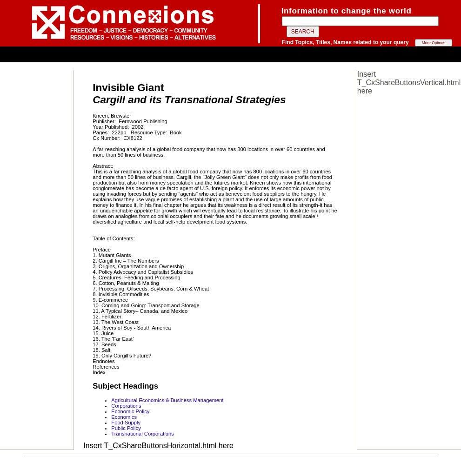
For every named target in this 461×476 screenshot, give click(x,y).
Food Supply (126, 423)
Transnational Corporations (143, 434)
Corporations (126, 406)
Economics (124, 417)
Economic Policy (130, 411)
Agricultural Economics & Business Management (167, 400)
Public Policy (126, 428)
